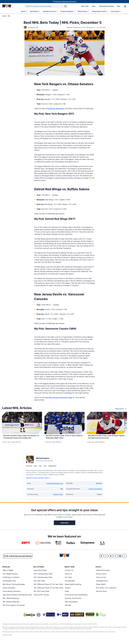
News (94, 6)
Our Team (68, 579)
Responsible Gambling (106, 6)
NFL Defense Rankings (11, 604)
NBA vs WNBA (8, 572)
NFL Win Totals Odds (42, 593)
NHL (9, 16)
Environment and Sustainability (76, 597)
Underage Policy (102, 583)
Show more (121, 409)
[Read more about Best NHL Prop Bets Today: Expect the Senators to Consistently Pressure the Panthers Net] (22, 438)
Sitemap (68, 607)
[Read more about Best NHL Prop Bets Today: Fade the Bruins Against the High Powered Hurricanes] (107, 438)
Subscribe (65, 525)
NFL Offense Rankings (11, 600)
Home (4, 16)
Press (67, 593)
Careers (68, 590)
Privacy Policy (101, 576)
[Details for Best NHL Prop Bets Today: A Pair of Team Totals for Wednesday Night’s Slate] (64, 423)
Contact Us (69, 572)
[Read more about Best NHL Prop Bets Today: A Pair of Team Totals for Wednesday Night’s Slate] (64, 438)
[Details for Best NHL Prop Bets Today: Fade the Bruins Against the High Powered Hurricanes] (107, 423)
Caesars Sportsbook (95, 491)
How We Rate (70, 583)
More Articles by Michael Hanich (38, 480)
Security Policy (101, 593)
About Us (68, 576)
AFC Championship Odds (43, 579)
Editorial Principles (103, 572)
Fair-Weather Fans (9, 583)
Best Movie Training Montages (14, 586)
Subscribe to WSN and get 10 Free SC (66, 2)
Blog (119, 6)
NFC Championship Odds (43, 576)
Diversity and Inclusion (73, 600)
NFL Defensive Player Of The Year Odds (48, 590)
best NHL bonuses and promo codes (59, 397)
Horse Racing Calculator (12, 593)
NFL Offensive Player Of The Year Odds (48, 586)
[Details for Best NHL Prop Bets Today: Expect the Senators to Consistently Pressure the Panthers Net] (22, 423)
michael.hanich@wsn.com (55, 485)
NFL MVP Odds (39, 583)
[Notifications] (125, 6)
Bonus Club (85, 6)
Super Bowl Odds (40, 572)
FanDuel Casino (58, 496)
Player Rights (101, 586)
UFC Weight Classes (10, 576)
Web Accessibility (71, 604)
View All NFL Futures (41, 597)
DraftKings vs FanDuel (11, 579)
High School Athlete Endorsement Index (17, 597)
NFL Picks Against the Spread (14, 607)
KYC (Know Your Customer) (106, 590)
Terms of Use (101, 579)
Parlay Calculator (9, 590)
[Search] (65, 6)
